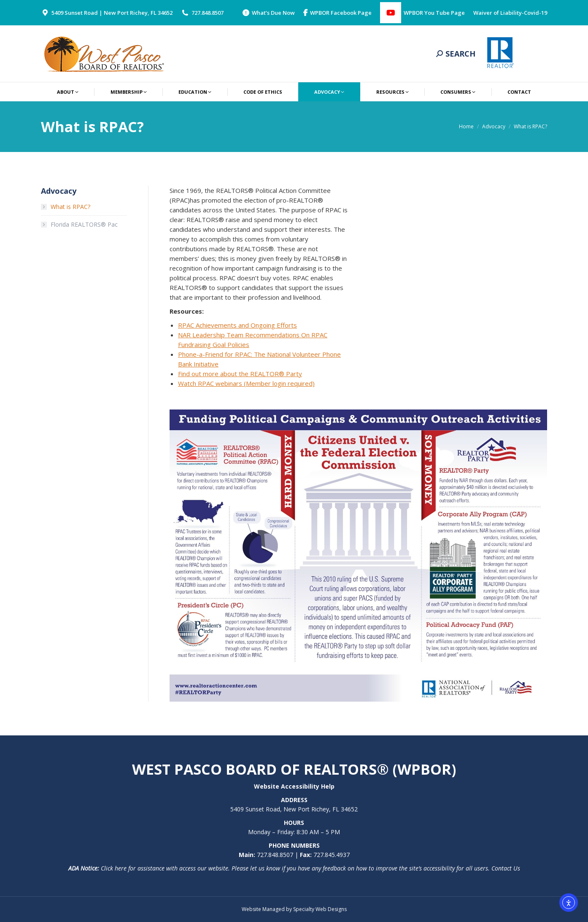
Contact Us (506, 868)
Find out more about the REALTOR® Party (240, 374)
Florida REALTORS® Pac (84, 224)
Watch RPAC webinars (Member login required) (246, 383)
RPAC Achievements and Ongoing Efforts (237, 325)
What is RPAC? (70, 207)
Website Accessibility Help (294, 786)
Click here (114, 868)
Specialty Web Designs (320, 909)
